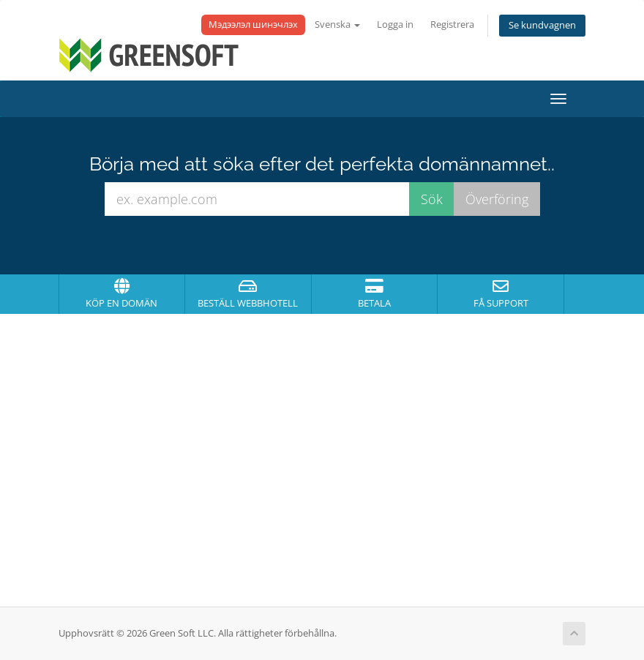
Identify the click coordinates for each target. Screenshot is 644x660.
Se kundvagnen (542, 25)
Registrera (452, 25)
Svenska (337, 25)
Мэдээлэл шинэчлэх (253, 25)
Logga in (395, 25)
